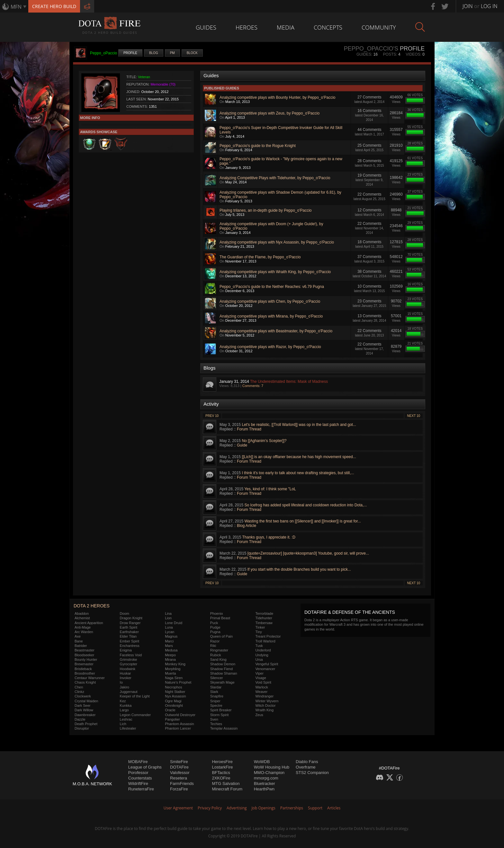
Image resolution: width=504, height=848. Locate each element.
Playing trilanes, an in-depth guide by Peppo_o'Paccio (265, 210)
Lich (123, 724)
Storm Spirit (219, 715)
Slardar (216, 687)
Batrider (81, 646)
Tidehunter (264, 618)
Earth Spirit (129, 627)
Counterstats (140, 778)
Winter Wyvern (267, 701)
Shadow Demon (223, 664)
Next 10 (414, 416)
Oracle (170, 710)
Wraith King (264, 710)
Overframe (306, 767)
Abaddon (82, 613)
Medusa (171, 650)
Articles (334, 808)
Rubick (216, 655)
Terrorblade (264, 613)
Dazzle (80, 719)
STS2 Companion (312, 773)
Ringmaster (219, 650)
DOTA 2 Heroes (92, 606)
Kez (123, 701)
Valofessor (180, 773)
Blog (154, 53)
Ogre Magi (173, 701)
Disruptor (82, 728)
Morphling (173, 669)
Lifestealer (128, 728)
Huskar (126, 673)
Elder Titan (128, 636)
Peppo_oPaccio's (371, 49)
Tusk (259, 646)
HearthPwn (264, 789)
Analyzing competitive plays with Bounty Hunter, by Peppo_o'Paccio (278, 97)
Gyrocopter (129, 664)
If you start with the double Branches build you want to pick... (299, 569)
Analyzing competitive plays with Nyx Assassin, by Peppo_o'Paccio (277, 242)
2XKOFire (221, 778)
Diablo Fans (307, 762)
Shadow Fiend (221, 669)
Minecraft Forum (227, 789)
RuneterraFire (141, 789)
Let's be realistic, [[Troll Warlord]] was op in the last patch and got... (299, 425)
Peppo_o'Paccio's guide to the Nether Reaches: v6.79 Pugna (272, 287)
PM (172, 53)
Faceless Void (131, 655)
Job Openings (264, 808)
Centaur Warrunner (90, 678)
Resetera (179, 778)
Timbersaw (264, 623)
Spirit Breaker (221, 710)
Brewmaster (84, 664)
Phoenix (217, 613)
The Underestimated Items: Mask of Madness (289, 382)
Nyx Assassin (175, 696)
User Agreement (178, 808)
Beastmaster (85, 650)
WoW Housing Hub (272, 767)
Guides (206, 27)
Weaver (261, 692)
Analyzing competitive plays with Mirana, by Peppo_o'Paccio (271, 316)
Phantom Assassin (180, 724)
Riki (213, 646)
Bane (79, 641)
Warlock (261, 687)
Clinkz (79, 692)
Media (286, 27)
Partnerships (292, 808)
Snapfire (217, 696)
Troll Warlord (265, 641)
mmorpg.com (266, 778)
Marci (169, 641)
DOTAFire (179, 767)
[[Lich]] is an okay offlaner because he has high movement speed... (299, 457)
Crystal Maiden (86, 701)
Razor (215, 641)
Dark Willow (84, 710)
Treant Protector (268, 636)
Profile (130, 53)
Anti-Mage (83, 627)
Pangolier (172, 719)
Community (379, 27)
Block (192, 53)
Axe (78, 636)
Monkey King (175, 664)
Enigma (126, 650)
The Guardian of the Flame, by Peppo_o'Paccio (260, 257)
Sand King (218, 659)
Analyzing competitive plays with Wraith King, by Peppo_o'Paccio (275, 272)
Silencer (217, 678)
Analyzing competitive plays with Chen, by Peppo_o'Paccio (270, 301)
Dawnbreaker (85, 715)
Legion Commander (135, 715)
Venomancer (265, 669)
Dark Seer (83, 705)
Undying (262, 655)
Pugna (215, 632)
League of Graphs (145, 767)
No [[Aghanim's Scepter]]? (264, 441)
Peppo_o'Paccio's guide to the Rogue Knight (258, 146)
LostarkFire (222, 767)
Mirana (170, 659)
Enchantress (130, 646)
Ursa (259, 659)
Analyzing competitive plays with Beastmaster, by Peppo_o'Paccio (276, 331)
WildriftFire (138, 783)
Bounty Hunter (86, 659)
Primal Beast (220, 618)
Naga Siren (174, 678)
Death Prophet (86, 724)
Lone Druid (174, 623)
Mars (169, 646)
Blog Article (247, 526)
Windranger (264, 696)
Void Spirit (263, 682)
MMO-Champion (269, 773)
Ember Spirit (130, 641)
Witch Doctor (265, 705)
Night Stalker (175, 692)
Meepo (170, 655)
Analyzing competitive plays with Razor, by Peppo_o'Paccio (270, 347)
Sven (214, 719)
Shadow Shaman (224, 673)
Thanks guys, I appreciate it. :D (269, 537)
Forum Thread (249, 429)
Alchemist (82, 618)
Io (121, 682)
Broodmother (85, 673)
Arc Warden (84, 632)
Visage (261, 678)
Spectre (216, 705)
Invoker (126, 678)
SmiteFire (179, 762)
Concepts (328, 27)
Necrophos (173, 687)
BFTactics (221, 773)
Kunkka (126, 705)
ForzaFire (179, 789)
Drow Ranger (130, 623)
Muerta (170, 673)
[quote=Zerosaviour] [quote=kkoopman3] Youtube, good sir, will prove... (308, 553)
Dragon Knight (131, 618)
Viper (259, 673)
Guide (242, 445)
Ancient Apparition (89, 623)
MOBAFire (138, 762)
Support (315, 808)
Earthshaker (129, 632)
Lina (168, 613)
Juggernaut (129, 692)
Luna (169, 627)
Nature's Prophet (178, 682)
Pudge (215, 627)
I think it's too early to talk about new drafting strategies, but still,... (298, 473)
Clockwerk (83, 696)
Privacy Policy (210, 808)
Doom (125, 613)
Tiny (258, 632)
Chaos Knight (85, 682)
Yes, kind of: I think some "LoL (270, 489)
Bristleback (83, 669)
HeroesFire (222, 762)
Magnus (171, 636)
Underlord (263, 650)
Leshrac (126, 719)
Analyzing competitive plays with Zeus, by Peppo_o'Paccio (270, 113)
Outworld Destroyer (180, 715)
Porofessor (138, 773)
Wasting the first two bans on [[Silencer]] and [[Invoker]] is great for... (302, 521)
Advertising (237, 808)
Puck (214, 623)
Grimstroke (129, 659)
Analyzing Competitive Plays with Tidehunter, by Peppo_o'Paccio (275, 178)
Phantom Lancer (178, 728)
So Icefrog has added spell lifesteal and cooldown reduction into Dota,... (306, 505)
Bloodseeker (84, 655)
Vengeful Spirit (267, 664)
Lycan (170, 632)
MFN (16, 7)
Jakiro (125, 687)
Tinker (260, 627)
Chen (79, 687)
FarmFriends (182, 783)
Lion (168, 618)
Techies (216, 724)
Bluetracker (265, 783)
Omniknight (174, 705)
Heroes (247, 27)
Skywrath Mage (222, 682)
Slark (214, 692)
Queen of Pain (221, 636)
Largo (124, 710)
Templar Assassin (224, 728)
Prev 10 (212, 416)
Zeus (259, 715)
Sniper (215, 701)
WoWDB (262, 762)
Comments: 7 (253, 386)
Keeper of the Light (135, 696)
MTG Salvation (226, 783)
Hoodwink (128, 669)
